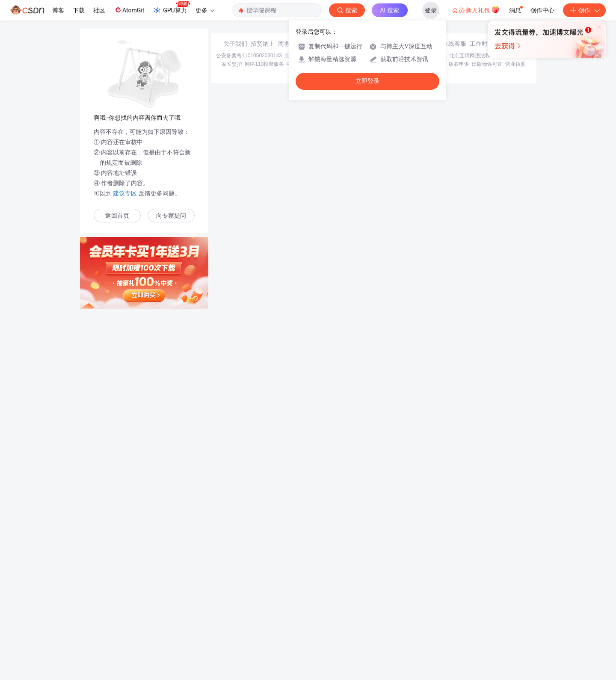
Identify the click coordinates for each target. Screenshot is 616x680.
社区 (99, 10)
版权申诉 (459, 618)
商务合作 (290, 598)
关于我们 (235, 598)
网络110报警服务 (264, 618)
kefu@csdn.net (411, 598)
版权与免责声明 (428, 618)
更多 (205, 10)
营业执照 (515, 618)
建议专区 (125, 193)
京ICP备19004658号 (308, 610)
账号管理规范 (392, 618)
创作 (584, 10)
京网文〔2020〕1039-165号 (366, 610)
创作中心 (542, 10)
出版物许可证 (487, 618)
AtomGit (129, 10)
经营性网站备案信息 (423, 610)
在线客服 (454, 598)
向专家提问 (171, 216)
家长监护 (232, 618)
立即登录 (367, 81)
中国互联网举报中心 (310, 618)
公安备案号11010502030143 (249, 610)
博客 (58, 10)
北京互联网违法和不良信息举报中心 (490, 610)
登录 (431, 10)
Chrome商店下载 (355, 618)
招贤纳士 (263, 598)
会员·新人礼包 (476, 9)
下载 (79, 10)
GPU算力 (171, 8)
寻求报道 (317, 598)
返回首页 (117, 216)
